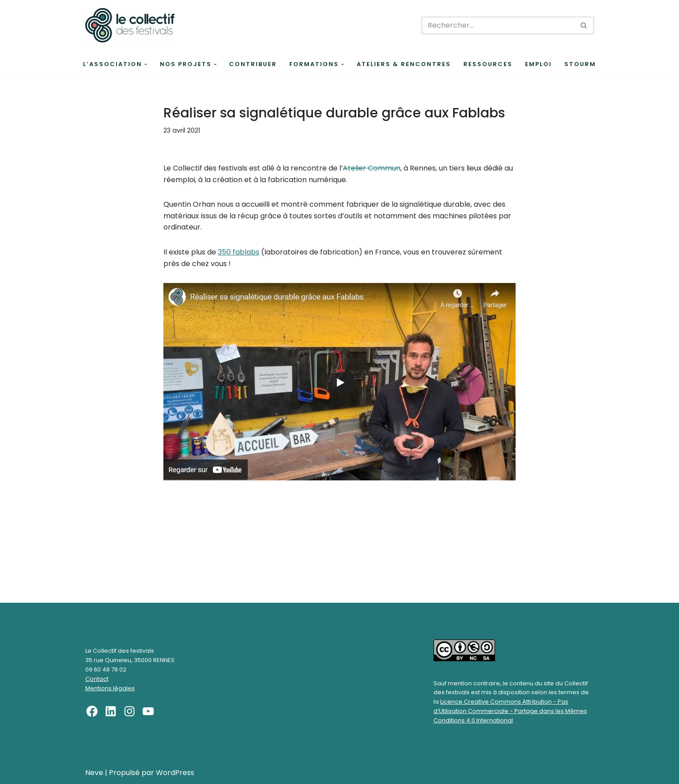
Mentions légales (110, 688)
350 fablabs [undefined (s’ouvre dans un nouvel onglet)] (239, 252)
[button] (146, 65)
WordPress (175, 773)
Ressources (488, 64)
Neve (94, 773)
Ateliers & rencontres (404, 64)
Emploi (538, 64)
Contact (97, 679)
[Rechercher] (498, 25)
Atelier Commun (372, 168)
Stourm (580, 64)
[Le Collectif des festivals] (130, 25)
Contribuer (253, 64)
